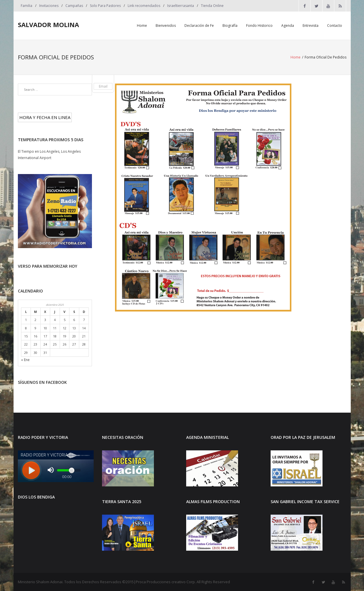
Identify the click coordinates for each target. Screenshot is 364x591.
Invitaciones (49, 6)
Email (103, 86)
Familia (27, 6)
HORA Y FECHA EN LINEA (45, 117)
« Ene (25, 360)
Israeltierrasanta (181, 6)
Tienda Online (212, 6)
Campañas (74, 6)
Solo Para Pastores (105, 6)
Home (296, 57)
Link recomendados (144, 6)
